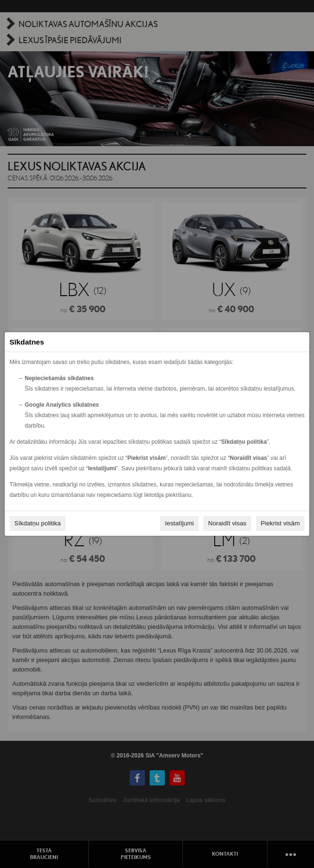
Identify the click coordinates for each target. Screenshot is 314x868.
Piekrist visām (280, 523)
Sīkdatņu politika (38, 523)
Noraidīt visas (227, 523)
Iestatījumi (179, 523)
